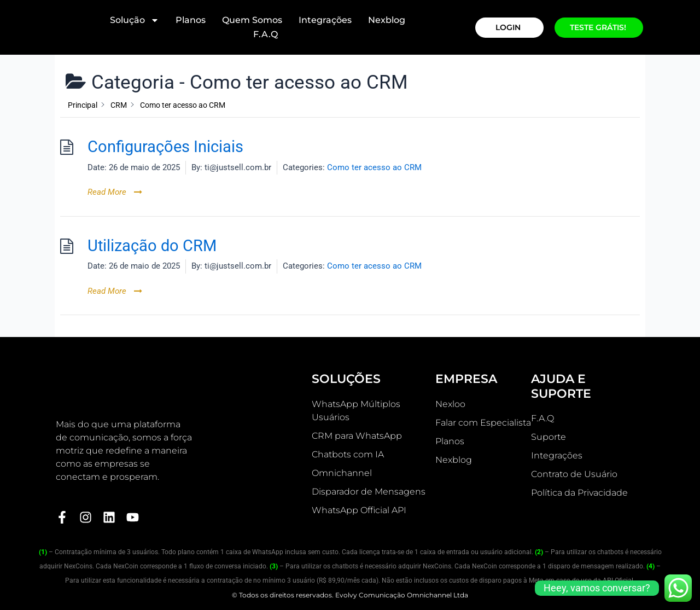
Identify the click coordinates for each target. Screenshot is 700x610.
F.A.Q (266, 34)
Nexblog (387, 20)
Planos (191, 20)
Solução (135, 20)
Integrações (325, 20)
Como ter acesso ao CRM (374, 167)
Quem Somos (252, 20)
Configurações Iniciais (165, 147)
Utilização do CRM (152, 246)
